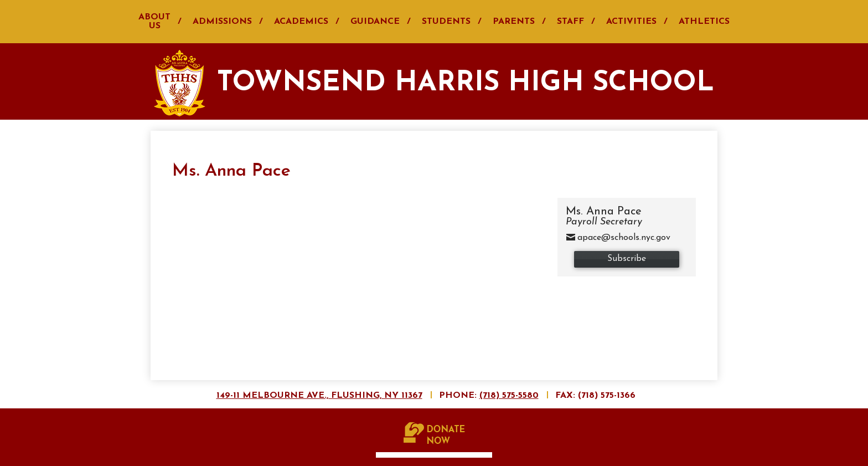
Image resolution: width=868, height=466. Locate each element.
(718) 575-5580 (509, 396)
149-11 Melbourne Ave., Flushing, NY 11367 (319, 396)
